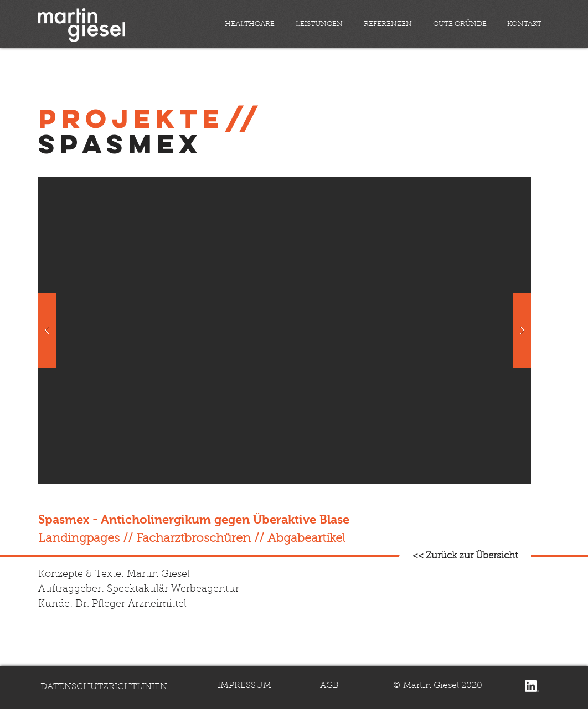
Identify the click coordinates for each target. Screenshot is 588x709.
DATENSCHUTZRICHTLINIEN (104, 687)
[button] (285, 330)
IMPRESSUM (244, 686)
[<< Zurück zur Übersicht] (465, 556)
